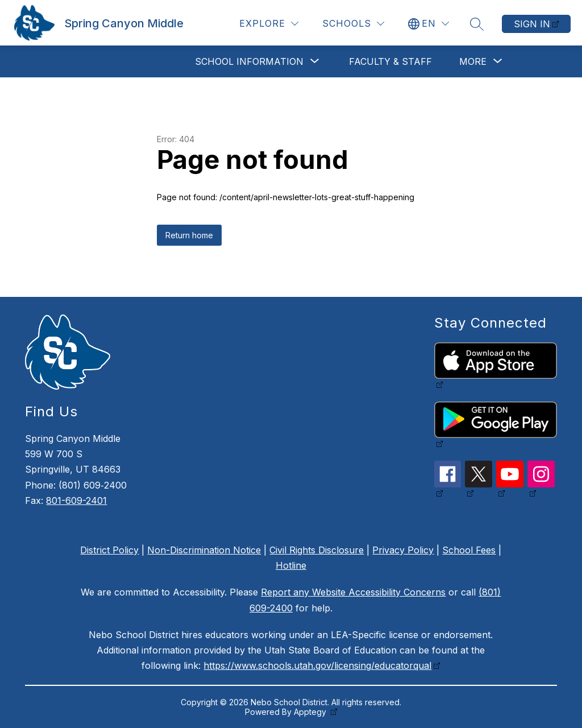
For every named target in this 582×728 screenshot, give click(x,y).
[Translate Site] (429, 24)
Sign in (532, 24)
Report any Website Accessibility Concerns (353, 592)
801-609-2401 (76, 500)
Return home (189, 235)
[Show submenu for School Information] (249, 61)
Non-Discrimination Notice (204, 550)
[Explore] (269, 24)
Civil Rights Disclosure (317, 550)
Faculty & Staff (390, 61)
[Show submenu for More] (473, 61)
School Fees (469, 550)
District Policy (109, 550)
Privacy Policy (403, 550)
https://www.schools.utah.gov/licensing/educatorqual (317, 665)
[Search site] (477, 24)
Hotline (291, 565)
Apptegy (311, 712)
